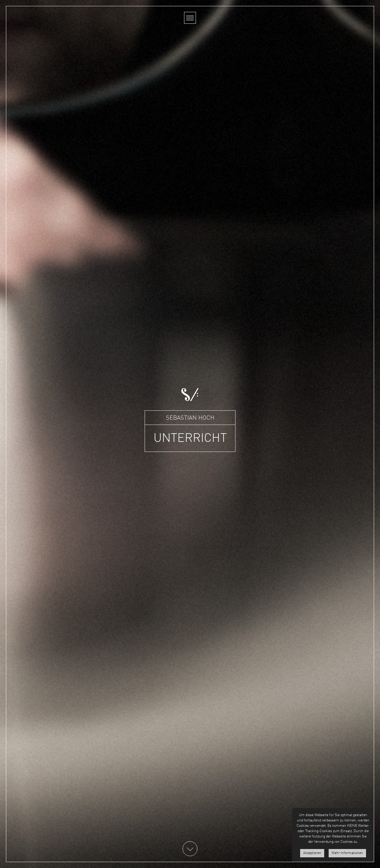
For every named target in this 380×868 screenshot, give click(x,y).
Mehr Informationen (347, 853)
